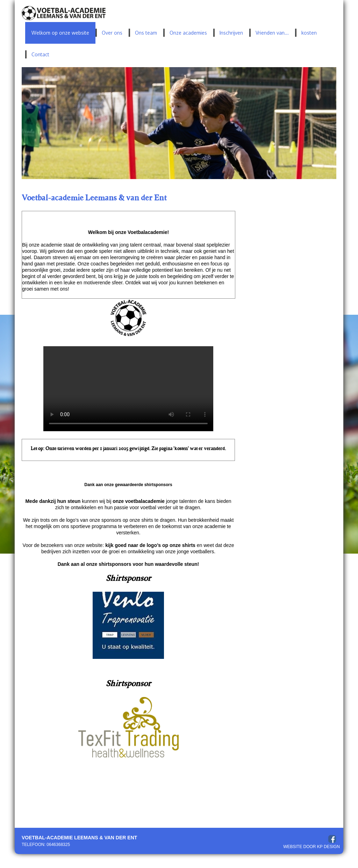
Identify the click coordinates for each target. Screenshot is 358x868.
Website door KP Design (312, 847)
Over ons (112, 33)
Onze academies (188, 33)
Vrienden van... (272, 33)
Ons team (146, 33)
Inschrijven (231, 33)
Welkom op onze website (60, 33)
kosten (309, 33)
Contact (40, 54)
